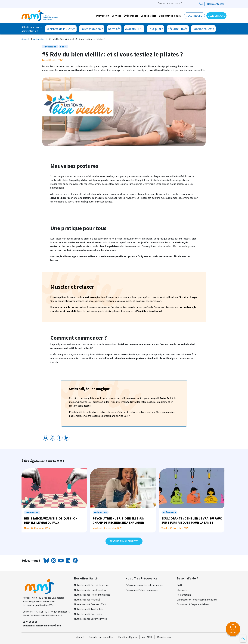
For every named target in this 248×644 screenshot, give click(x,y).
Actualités (39, 39)
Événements (131, 16)
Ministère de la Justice (61, 29)
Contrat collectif (203, 29)
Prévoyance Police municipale (142, 590)
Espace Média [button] (149, 16)
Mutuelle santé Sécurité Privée (90, 619)
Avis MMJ (147, 637)
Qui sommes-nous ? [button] (170, 16)
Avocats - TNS (134, 29)
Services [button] (116, 16)
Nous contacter (216, 4)
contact (233, 629)
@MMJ (80, 637)
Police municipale (92, 29)
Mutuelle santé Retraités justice (91, 585)
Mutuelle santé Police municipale (92, 595)
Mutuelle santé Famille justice (90, 590)
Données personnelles (101, 637)
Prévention (103, 16)
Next (226, 30)
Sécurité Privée (178, 29)
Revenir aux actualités (124, 541)
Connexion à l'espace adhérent (193, 604)
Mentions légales (128, 637)
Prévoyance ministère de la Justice (144, 585)
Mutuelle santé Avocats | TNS (90, 604)
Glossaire (182, 590)
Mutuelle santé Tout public (89, 609)
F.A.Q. (180, 585)
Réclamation (184, 595)
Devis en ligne (216, 16)
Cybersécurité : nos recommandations (197, 600)
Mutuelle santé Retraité (87, 600)
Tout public (156, 29)
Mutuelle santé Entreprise (88, 614)
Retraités (114, 29)
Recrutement (164, 637)
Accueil (25, 39)
